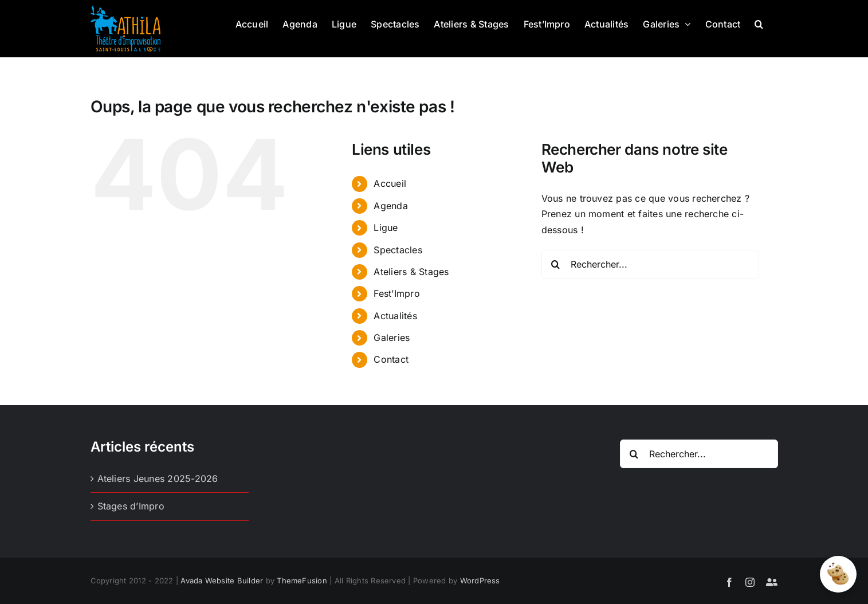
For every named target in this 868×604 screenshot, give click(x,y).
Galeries (392, 338)
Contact (391, 359)
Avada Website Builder (222, 581)
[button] (759, 23)
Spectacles (398, 250)
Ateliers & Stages (411, 272)
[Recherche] (556, 264)
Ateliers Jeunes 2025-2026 (158, 479)
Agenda (390, 206)
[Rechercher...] (650, 264)
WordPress (480, 581)
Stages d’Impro (131, 506)
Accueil (390, 183)
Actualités (395, 316)
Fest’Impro (396, 293)
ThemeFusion (302, 581)
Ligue (386, 228)
